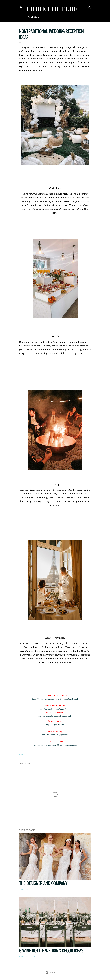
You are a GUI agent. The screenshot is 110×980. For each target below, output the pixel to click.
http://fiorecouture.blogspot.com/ (55, 735)
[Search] (90, 7)
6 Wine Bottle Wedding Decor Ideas (51, 951)
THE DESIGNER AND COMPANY (43, 883)
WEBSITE (33, 17)
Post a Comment (31, 889)
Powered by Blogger (55, 972)
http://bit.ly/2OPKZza (55, 725)
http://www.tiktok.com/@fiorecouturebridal (55, 745)
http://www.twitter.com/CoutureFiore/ (55, 709)
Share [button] (21, 755)
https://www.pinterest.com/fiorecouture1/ (55, 716)
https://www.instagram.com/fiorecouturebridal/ (55, 699)
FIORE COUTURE (52, 9)
